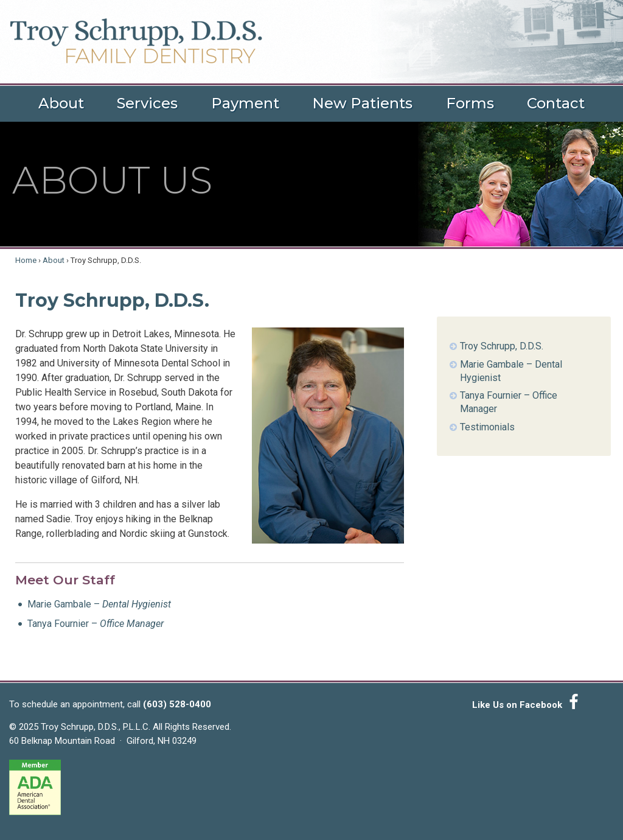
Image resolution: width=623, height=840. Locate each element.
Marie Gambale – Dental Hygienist (511, 371)
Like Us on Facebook (527, 702)
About (61, 103)
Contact (556, 103)
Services (147, 103)
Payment (245, 103)
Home (26, 260)
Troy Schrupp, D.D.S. (502, 346)
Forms (470, 103)
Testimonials (487, 427)
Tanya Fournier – (96, 624)
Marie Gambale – (99, 604)
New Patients (362, 103)
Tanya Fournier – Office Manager (509, 402)
